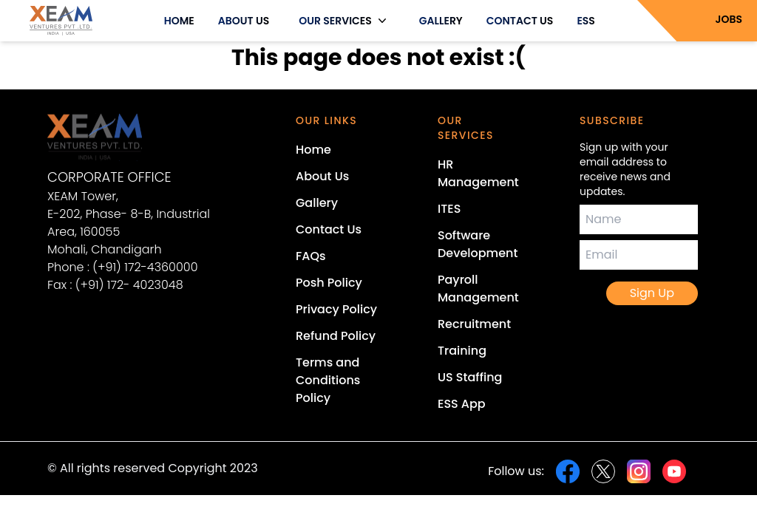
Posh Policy (329, 283)
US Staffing (470, 377)
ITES (449, 209)
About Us (322, 176)
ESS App (462, 404)
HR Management (478, 173)
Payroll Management (478, 289)
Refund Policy (336, 336)
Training (462, 351)
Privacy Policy (336, 309)
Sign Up (652, 293)
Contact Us (329, 229)
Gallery (317, 203)
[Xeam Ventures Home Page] (142, 137)
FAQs (311, 256)
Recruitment (474, 324)
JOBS (729, 19)
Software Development (478, 244)
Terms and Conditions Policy (328, 380)
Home (313, 150)
